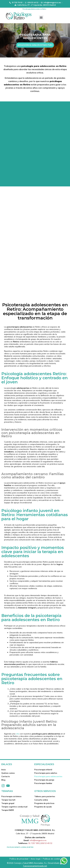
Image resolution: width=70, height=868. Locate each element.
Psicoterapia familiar (43, 783)
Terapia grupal (8, 803)
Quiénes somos (8, 773)
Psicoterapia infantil (43, 770)
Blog (3, 780)
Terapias (7, 791)
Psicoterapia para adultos (46, 773)
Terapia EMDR (8, 810)
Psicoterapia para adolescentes (48, 776)
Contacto (6, 776)
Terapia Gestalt (8, 800)
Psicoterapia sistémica (11, 796)
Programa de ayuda (43, 807)
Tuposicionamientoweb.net (35, 866)
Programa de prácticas (44, 803)
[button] (41, 17)
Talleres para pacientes (45, 796)
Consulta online (41, 800)
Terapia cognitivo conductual (14, 807)
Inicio (4, 770)
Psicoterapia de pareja (44, 780)
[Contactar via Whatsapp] (64, 864)
